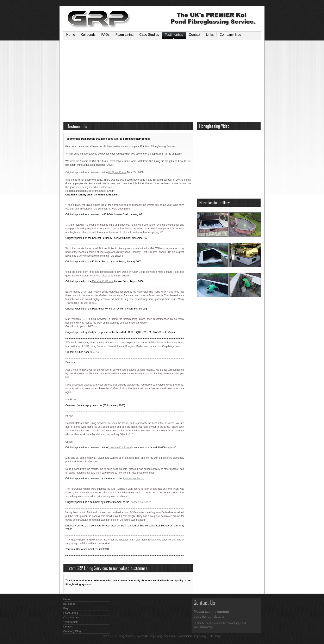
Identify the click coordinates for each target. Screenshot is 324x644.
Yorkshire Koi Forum (119, 448)
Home (71, 35)
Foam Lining (124, 35)
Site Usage (215, 636)
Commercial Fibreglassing (192, 636)
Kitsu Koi (94, 352)
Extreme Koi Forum (103, 281)
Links (210, 35)
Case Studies (149, 35)
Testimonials (174, 35)
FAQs (105, 35)
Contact (195, 35)
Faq (66, 608)
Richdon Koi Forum (134, 479)
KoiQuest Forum (117, 172)
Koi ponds (88, 35)
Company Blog (230, 35)
